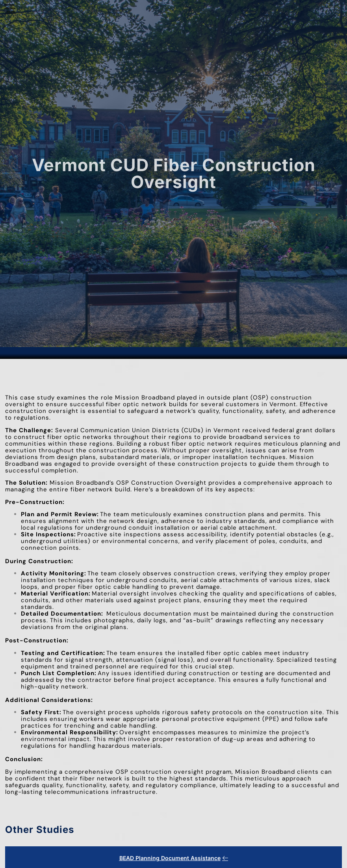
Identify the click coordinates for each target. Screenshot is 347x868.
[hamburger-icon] (10, 10)
